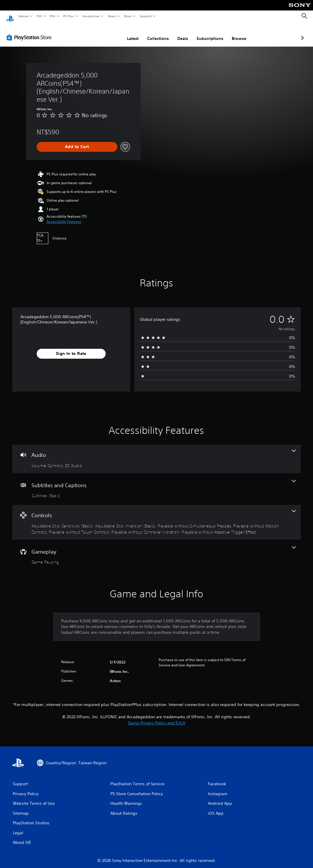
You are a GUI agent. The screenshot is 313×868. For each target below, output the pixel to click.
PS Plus (69, 16)
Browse (208, 33)
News (112, 16)
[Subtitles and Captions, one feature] (156, 484)
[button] (64, 216)
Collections (127, 33)
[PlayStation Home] (10, 16)
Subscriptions (179, 33)
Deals (152, 33)
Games (23, 16)
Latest (102, 33)
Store (128, 16)
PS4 (52, 16)
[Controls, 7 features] (156, 517)
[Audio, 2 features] (156, 453)
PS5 (39, 16)
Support (145, 16)
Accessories (91, 16)
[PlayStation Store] (30, 32)
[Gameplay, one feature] (156, 550)
